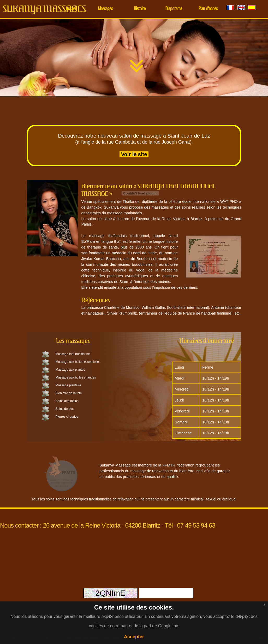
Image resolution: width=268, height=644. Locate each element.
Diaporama (174, 9)
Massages (105, 9)
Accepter (134, 637)
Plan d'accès (208, 9)
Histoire (140, 9)
